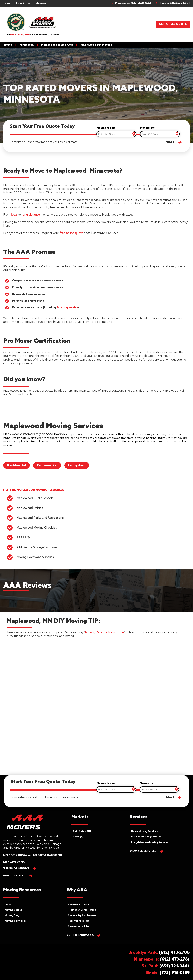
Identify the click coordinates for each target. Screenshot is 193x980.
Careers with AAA (78, 927)
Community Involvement (82, 916)
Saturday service (67, 308)
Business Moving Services (146, 837)
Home (6, 3)
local (14, 215)
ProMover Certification (82, 910)
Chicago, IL (79, 837)
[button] (133, 3)
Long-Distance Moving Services (150, 842)
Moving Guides (13, 910)
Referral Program (78, 921)
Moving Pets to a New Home (104, 632)
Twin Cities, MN (82, 832)
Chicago (41, 3)
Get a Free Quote (173, 24)
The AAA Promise (78, 905)
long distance (31, 215)
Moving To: (147, 128)
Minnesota (27, 45)
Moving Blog (12, 916)
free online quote (71, 233)
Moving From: (106, 128)
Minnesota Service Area (57, 45)
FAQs (8, 905)
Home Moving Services (144, 832)
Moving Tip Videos (16, 921)
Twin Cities (23, 3)
